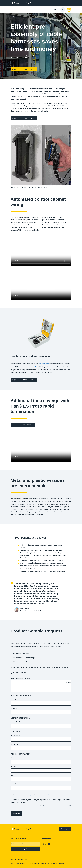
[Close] (69, 3)
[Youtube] (49, 844)
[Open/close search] (55, 10)
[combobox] (40, 788)
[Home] (14, 17)
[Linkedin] (44, 844)
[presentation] (27, 3)
